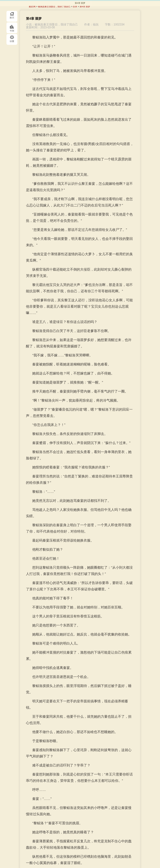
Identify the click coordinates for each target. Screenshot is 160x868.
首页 (12, 16)
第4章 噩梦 (85, 7)
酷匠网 (32, 7)
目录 (12, 39)
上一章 (58, 849)
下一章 (98, 849)
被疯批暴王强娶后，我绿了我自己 (54, 7)
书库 (12, 28)
